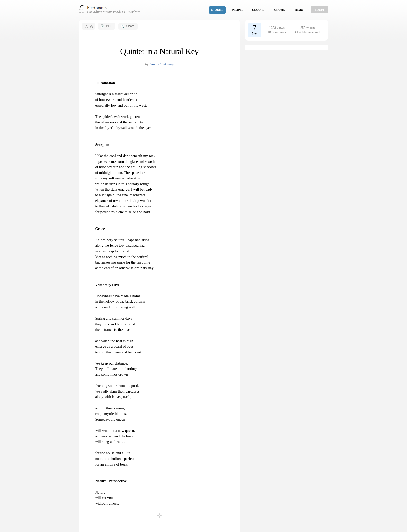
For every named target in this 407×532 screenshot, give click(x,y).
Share (130, 26)
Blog (299, 10)
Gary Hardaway (162, 64)
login (319, 10)
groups (258, 10)
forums (279, 10)
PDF (109, 26)
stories (218, 10)
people (238, 10)
